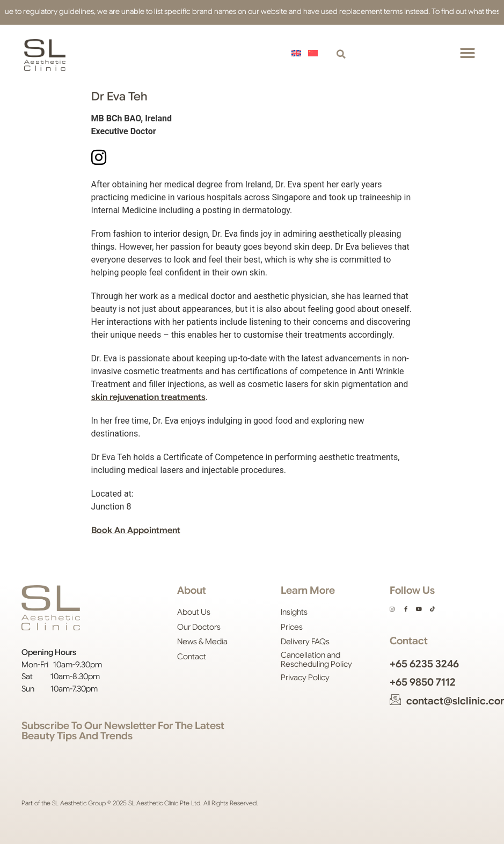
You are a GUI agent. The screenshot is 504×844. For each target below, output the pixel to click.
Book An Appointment (136, 530)
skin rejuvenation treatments (148, 397)
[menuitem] (298, 53)
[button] (341, 55)
